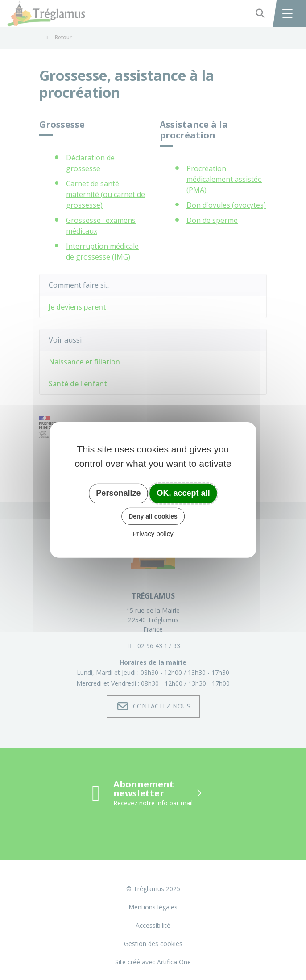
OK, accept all (184, 493)
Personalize (118, 493)
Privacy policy (153, 534)
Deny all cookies (153, 516)
